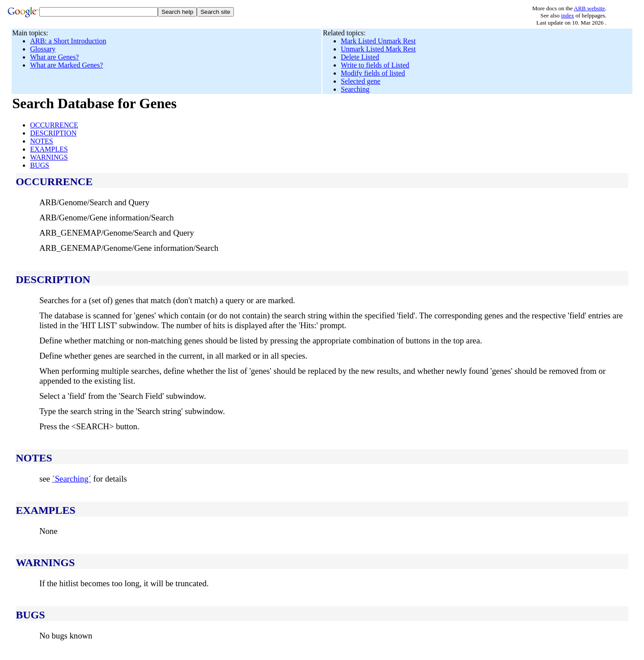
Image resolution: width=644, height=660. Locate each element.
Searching (355, 89)
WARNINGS (49, 157)
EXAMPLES (49, 149)
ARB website (589, 8)
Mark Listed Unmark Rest (378, 41)
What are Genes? (54, 57)
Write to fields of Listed (375, 65)
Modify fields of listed (373, 73)
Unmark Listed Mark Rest (378, 49)
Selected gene (360, 81)
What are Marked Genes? (66, 65)
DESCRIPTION (53, 133)
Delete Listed (360, 57)
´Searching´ (71, 479)
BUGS (40, 165)
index (568, 15)
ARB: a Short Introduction (68, 41)
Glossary (43, 49)
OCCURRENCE (54, 125)
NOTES (42, 141)
